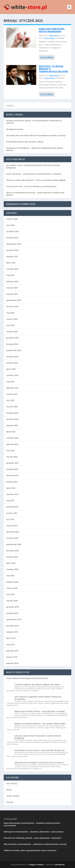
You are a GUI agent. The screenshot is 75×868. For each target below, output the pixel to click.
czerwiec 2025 (12, 269)
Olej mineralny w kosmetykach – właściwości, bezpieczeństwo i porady (35, 844)
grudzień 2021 (12, 463)
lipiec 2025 (11, 263)
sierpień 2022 (12, 425)
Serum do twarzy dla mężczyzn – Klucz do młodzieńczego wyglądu (36, 180)
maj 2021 (10, 500)
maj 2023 (10, 382)
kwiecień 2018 (12, 663)
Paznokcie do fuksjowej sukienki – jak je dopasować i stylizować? (33, 838)
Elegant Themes (36, 865)
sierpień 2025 (12, 256)
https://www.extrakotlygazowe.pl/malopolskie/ (27, 678)
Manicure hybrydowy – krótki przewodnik (52, 30)
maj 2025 (10, 275)
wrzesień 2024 (12, 306)
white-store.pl (54, 35)
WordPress (60, 865)
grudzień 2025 (12, 231)
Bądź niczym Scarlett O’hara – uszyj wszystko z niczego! (40, 711)
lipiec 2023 (11, 369)
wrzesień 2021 (12, 475)
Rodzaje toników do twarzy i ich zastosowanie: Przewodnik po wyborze (34, 122)
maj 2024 (10, 313)
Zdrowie (10, 802)
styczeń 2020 (12, 601)
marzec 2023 (12, 394)
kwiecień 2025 (12, 282)
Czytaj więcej (47, 57)
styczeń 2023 (12, 407)
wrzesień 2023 (12, 357)
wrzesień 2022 (12, 419)
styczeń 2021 (12, 526)
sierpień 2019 (12, 632)
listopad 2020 (12, 538)
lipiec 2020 (11, 563)
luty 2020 (10, 594)
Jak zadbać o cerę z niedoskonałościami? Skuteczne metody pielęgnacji (33, 166)
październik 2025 (14, 244)
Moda (9, 790)
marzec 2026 (12, 219)
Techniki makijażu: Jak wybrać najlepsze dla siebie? (37, 684)
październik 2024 (14, 300)
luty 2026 (10, 225)
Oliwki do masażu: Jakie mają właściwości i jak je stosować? (30, 850)
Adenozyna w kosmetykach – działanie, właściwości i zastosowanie (34, 832)
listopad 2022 (12, 413)
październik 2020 (14, 544)
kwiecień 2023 (12, 388)
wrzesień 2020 (12, 551)
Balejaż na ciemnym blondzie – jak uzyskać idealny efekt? (40, 724)
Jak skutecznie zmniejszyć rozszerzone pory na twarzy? (39, 762)
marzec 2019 (12, 657)
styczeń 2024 (12, 332)
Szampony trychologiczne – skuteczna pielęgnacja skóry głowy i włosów (35, 149)
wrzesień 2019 (12, 626)
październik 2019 (14, 619)
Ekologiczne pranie (15, 129)
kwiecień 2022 (12, 444)
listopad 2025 (12, 238)
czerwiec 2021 (12, 494)
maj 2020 (10, 576)
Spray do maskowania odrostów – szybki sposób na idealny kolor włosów (35, 194)
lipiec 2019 (11, 638)
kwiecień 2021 (12, 507)
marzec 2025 (12, 288)
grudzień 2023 (12, 338)
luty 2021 (10, 519)
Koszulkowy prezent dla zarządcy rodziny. (25, 142)
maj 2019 (10, 645)
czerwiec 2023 (12, 375)
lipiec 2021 (11, 488)
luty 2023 (10, 400)
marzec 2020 (12, 588)
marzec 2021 (12, 513)
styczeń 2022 (12, 457)
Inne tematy (12, 783)
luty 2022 (10, 450)
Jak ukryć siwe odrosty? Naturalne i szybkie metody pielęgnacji (38, 737)
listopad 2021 (12, 469)
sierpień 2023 (12, 363)
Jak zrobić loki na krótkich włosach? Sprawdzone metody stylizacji (36, 135)
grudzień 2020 (12, 532)
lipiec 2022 (11, 432)
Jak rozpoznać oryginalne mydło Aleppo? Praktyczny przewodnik (38, 698)
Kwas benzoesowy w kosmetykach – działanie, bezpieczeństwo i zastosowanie (32, 824)
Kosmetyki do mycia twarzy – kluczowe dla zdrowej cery (40, 750)
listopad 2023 (12, 344)
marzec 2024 (12, 319)
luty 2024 (10, 325)
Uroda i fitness (49, 38)
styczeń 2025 (12, 294)
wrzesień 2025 (12, 250)
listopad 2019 (12, 613)
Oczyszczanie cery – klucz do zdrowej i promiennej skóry (31, 186)
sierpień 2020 (12, 557)
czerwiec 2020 (12, 569)
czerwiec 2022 (12, 438)
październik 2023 (14, 350)
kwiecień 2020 (12, 582)
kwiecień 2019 (12, 651)
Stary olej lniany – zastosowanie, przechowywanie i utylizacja (34, 174)
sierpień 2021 (12, 482)
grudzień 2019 (12, 607)
